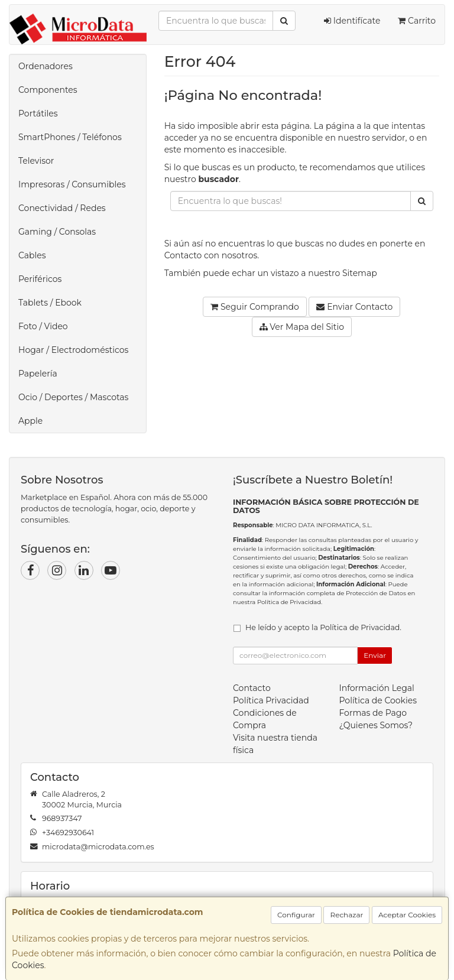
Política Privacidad (271, 700)
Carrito (417, 21)
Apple (30, 421)
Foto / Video (43, 326)
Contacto (183, 255)
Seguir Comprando (255, 307)
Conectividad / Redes (62, 208)
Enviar (375, 655)
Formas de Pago (373, 713)
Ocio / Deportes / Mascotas (73, 397)
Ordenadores (46, 66)
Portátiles (38, 113)
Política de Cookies (378, 700)
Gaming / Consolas (57, 232)
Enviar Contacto (354, 307)
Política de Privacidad (289, 602)
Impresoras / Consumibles (72, 184)
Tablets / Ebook (50, 303)
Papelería (38, 374)
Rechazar (346, 915)
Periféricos (40, 279)
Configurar (296, 915)
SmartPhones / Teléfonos (70, 137)
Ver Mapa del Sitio (302, 327)
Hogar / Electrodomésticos (73, 350)
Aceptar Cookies (407, 915)
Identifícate (352, 21)
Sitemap (360, 273)
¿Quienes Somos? (376, 725)
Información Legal (377, 688)
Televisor (36, 161)
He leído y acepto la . (323, 627)
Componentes (48, 90)
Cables (32, 255)
